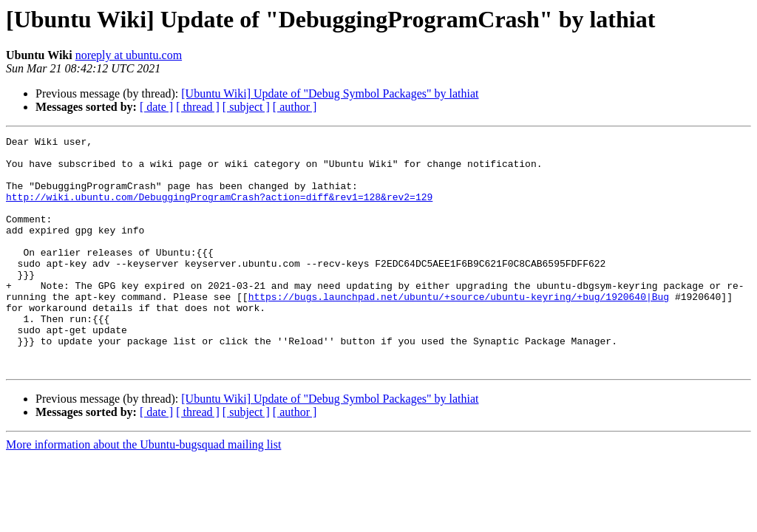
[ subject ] (246, 107)
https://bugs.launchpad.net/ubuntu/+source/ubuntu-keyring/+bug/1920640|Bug (459, 330)
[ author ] (295, 107)
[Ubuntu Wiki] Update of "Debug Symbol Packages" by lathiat (330, 93)
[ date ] (156, 107)
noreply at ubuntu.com (129, 55)
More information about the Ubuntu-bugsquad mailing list (143, 491)
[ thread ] (198, 107)
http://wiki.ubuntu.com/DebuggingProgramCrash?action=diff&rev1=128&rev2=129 (219, 210)
